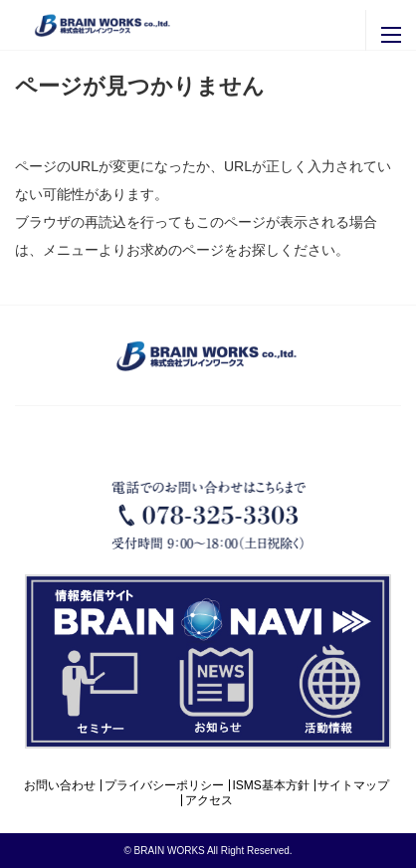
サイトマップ (353, 785)
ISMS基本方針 (270, 785)
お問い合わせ (60, 785)
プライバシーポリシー (164, 785)
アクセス (209, 800)
